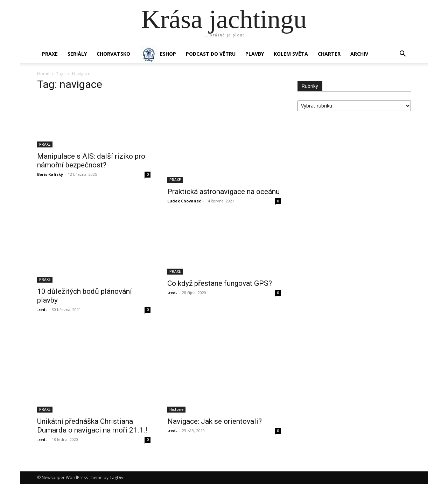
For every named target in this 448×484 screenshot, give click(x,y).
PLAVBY (255, 54)
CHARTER (329, 54)
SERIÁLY (77, 54)
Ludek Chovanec (184, 201)
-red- (42, 309)
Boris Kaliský (50, 174)
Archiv (359, 54)
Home (43, 74)
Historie (176, 409)
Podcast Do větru (211, 54)
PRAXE (50, 54)
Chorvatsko (113, 54)
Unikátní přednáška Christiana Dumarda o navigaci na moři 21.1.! (92, 426)
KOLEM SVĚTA (291, 54)
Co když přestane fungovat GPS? (220, 283)
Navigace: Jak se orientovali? (215, 421)
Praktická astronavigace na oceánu (223, 192)
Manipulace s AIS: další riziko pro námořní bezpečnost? (91, 161)
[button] (402, 54)
